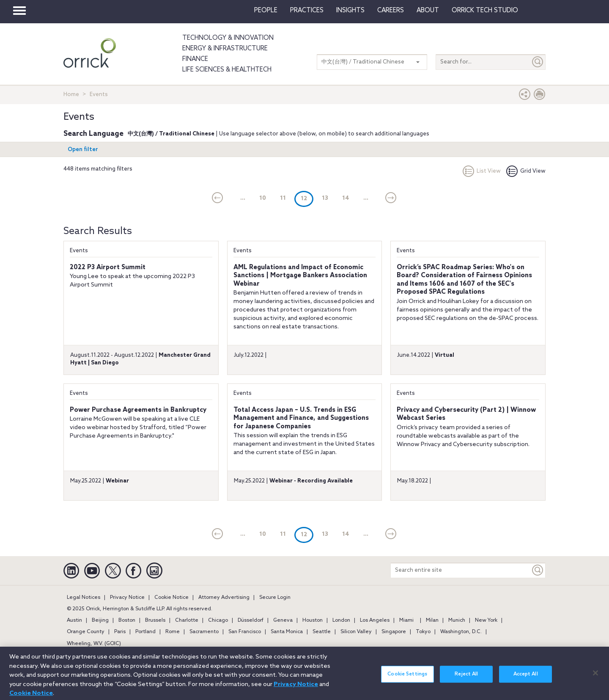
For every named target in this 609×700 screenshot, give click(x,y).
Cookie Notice (171, 598)
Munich (457, 620)
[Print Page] (540, 96)
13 (325, 198)
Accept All (526, 678)
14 (346, 198)
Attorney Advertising (224, 598)
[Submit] (538, 62)
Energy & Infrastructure (225, 49)
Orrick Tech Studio (485, 11)
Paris (120, 632)
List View (482, 171)
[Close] (595, 677)
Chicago (218, 620)
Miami (406, 620)
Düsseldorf (251, 620)
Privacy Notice (127, 598)
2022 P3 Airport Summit (108, 267)
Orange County (86, 632)
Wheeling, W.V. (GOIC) (94, 644)
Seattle (322, 632)
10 (263, 198)
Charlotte (187, 620)
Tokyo (423, 632)
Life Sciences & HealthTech (227, 70)
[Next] (391, 198)
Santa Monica (287, 632)
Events (79, 251)
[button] (525, 96)
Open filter (83, 150)
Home (71, 95)
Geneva (283, 620)
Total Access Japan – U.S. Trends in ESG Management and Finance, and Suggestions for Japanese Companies (301, 418)
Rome (173, 632)
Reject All (466, 678)
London (341, 620)
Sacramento (204, 632)
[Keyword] (538, 570)
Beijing (100, 620)
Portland (145, 632)
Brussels (155, 620)
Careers (391, 11)
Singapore (394, 632)
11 (283, 198)
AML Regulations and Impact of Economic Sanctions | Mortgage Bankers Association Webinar (300, 276)
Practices (307, 11)
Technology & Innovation (228, 38)
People (266, 11)
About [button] (428, 11)
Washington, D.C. (461, 632)
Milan (432, 620)
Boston (127, 620)
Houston (313, 620)
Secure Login (275, 598)
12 (307, 198)
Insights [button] (350, 11)
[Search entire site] (461, 570)
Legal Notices (84, 598)
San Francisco (245, 632)
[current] (218, 198)
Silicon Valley (356, 632)
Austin (74, 620)
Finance (195, 59)
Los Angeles (375, 620)
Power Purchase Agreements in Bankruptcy (138, 410)
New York (486, 620)
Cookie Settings (407, 678)
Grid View (526, 171)
